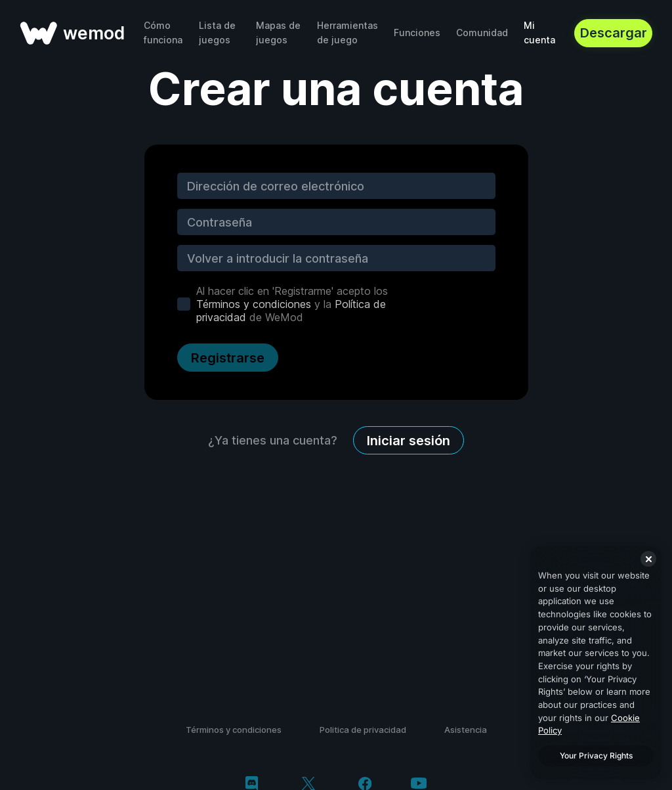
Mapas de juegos (278, 33)
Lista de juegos (217, 33)
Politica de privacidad (363, 730)
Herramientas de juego (347, 33)
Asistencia (466, 730)
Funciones (417, 33)
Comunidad (482, 33)
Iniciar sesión (409, 441)
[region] (596, 663)
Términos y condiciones (254, 304)
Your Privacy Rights (596, 756)
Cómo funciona (163, 33)
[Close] (648, 559)
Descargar (614, 33)
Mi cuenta (539, 33)
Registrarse (228, 358)
